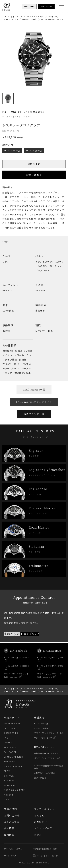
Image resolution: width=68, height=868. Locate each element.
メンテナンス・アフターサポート (48, 759)
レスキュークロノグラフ (52, 19)
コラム (38, 835)
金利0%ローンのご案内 (45, 773)
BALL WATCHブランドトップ (34, 402)
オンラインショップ (43, 738)
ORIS (7, 800)
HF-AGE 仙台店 (12, 150)
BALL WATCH (10, 752)
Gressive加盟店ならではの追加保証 (49, 767)
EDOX (7, 771)
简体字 (55, 856)
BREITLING (10, 728)
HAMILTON (9, 781)
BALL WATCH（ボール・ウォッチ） (43, 17)
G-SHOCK (9, 776)
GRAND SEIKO (11, 733)
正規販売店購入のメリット (46, 753)
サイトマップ (10, 856)
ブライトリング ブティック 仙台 (49, 733)
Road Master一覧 (34, 389)
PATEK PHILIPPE (12, 723)
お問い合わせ (34, 174)
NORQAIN (9, 795)
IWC (6, 738)
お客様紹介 (41, 822)
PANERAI (8, 742)
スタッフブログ (43, 828)
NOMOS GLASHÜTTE (14, 790)
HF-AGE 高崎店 (34, 150)
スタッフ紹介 (40, 778)
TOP (5, 17)
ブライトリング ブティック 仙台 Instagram (50, 679)
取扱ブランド (17, 17)
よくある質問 (12, 822)
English (45, 856)
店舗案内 (39, 717)
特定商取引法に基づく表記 (45, 849)
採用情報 (9, 835)
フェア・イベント (44, 809)
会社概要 (9, 828)
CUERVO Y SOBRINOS (15, 766)
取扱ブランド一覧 (34, 414)
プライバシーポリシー (14, 849)
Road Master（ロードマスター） (22, 19)
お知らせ (39, 815)
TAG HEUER (10, 747)
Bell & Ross (10, 762)
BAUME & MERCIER (13, 757)
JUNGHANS (10, 785)
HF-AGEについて (45, 747)
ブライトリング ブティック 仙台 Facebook (16, 679)
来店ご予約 (34, 164)
